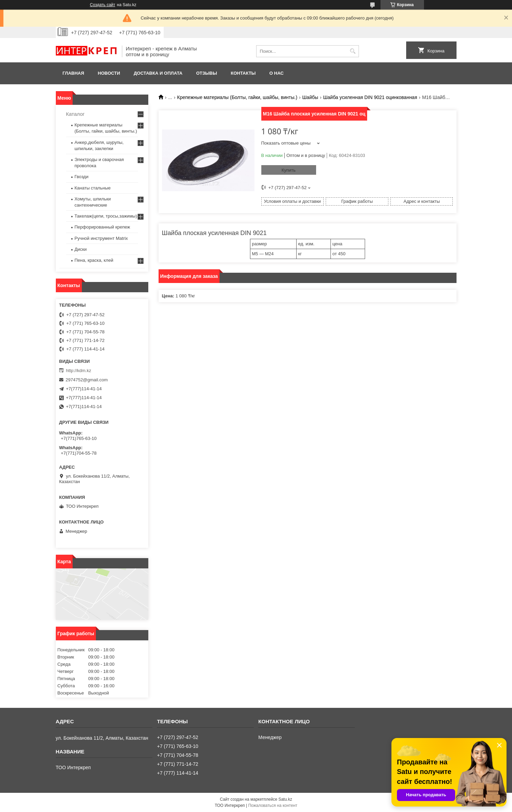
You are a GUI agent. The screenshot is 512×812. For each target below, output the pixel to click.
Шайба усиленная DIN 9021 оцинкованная (370, 97)
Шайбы (310, 97)
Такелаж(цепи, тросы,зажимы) (106, 216)
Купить (289, 170)
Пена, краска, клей (94, 260)
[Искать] (353, 51)
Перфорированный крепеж (102, 227)
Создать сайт (103, 5)
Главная (73, 73)
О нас (277, 73)
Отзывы (207, 73)
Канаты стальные (93, 188)
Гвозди (82, 177)
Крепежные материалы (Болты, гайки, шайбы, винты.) (237, 97)
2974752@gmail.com (87, 380)
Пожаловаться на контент (273, 805)
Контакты (243, 73)
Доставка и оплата (158, 73)
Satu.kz (285, 799)
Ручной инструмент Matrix (101, 238)
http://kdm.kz (79, 371)
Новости (109, 73)
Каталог (76, 114)
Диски (81, 249)
